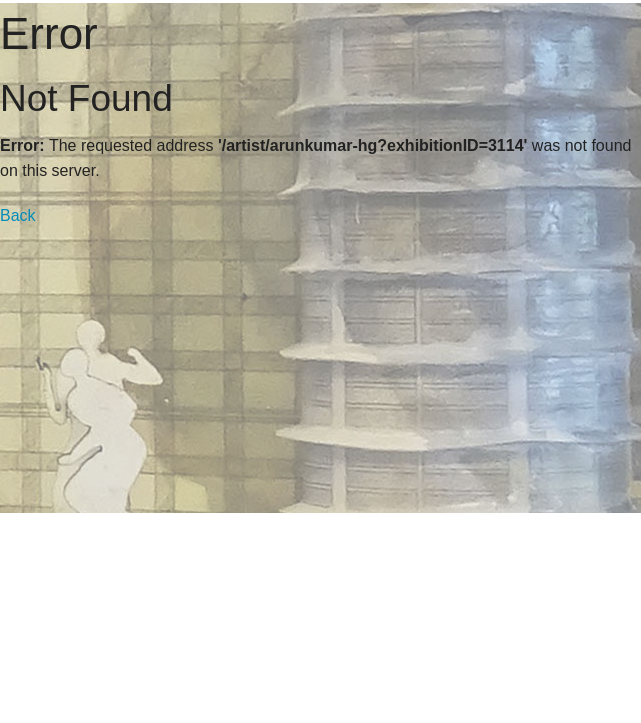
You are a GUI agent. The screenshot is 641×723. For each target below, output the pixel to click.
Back (18, 215)
